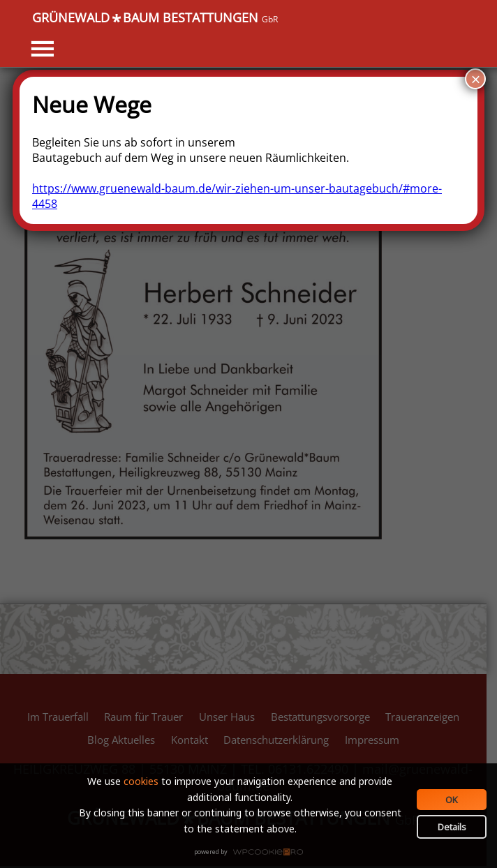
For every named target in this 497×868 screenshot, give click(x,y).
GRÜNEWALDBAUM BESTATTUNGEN (155, 18)
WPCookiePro (252, 853)
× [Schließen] (475, 79)
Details (452, 827)
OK (452, 800)
